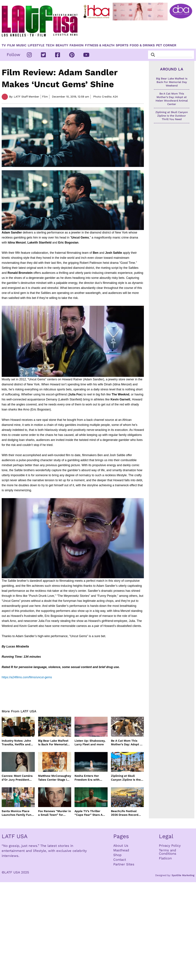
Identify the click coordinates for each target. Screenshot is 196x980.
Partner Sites (124, 864)
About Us (121, 846)
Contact (120, 860)
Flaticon (165, 858)
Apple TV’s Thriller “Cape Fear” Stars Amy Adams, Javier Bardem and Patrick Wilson (91, 813)
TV (4, 45)
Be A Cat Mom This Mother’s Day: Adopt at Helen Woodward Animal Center (127, 743)
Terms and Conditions (168, 852)
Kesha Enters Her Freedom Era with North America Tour (88, 778)
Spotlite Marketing (183, 875)
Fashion (77, 45)
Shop (117, 855)
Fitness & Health (100, 45)
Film (11, 45)
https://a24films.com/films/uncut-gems (27, 677)
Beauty (62, 45)
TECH (50, 45)
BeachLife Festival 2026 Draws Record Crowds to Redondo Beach (125, 813)
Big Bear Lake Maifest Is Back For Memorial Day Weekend (53, 743)
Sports (122, 45)
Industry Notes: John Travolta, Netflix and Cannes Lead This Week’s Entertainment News (17, 743)
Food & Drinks (142, 45)
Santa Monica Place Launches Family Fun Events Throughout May (17, 813)
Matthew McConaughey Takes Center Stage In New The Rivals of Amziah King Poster (55, 778)
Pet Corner (166, 45)
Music (21, 45)
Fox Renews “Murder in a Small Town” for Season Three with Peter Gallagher (55, 813)
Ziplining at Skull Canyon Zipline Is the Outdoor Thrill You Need (126, 778)
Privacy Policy (170, 846)
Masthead (121, 850)
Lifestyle (36, 45)
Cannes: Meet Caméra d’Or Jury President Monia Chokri (17, 778)
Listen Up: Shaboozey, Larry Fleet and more (90, 742)
